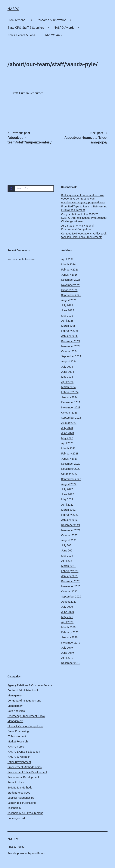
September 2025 (71, 295)
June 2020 (68, 612)
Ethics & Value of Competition (25, 726)
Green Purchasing (18, 731)
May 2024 (67, 377)
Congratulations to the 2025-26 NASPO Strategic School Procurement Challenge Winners (84, 218)
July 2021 (67, 545)
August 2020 (69, 602)
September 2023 (71, 418)
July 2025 (67, 305)
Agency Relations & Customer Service (30, 685)
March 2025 (68, 326)
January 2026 (69, 275)
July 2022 (67, 489)
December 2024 (71, 341)
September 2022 (71, 479)
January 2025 (69, 336)
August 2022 (69, 484)
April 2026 (67, 259)
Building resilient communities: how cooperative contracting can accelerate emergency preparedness (83, 199)
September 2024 (71, 356)
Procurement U (17, 20)
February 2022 (70, 515)
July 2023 (67, 428)
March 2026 (68, 264)
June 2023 (68, 433)
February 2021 (70, 571)
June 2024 (68, 372)
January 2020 (69, 637)
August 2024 (69, 361)
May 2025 (67, 316)
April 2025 (67, 321)
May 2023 (67, 438)
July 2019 (67, 648)
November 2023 (71, 407)
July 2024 (67, 367)
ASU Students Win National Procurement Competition (77, 227)
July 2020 (67, 607)
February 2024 (70, 392)
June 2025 (68, 310)
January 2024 (69, 397)
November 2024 (71, 346)
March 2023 (68, 448)
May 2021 (67, 556)
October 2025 (69, 290)
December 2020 (71, 581)
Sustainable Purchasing (22, 803)
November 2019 (71, 643)
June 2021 (68, 550)
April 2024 (67, 382)
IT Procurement (17, 736)
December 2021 (71, 525)
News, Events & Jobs (21, 35)
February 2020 (70, 632)
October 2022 (69, 474)
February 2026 (70, 270)
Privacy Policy (16, 847)
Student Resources (19, 793)
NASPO (13, 9)
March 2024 (68, 387)
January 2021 (69, 576)
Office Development (19, 762)
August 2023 (69, 423)
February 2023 (70, 454)
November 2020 (71, 586)
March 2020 (68, 627)
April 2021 (67, 561)
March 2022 (68, 510)
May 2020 (67, 617)
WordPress (38, 853)
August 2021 (69, 540)
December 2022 (71, 464)
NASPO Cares (16, 747)
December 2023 (71, 402)
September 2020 (71, 597)
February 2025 (70, 331)
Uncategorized (16, 818)
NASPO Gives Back (19, 757)
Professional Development (23, 777)
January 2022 (69, 520)
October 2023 (69, 413)
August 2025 (69, 300)
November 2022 (71, 469)
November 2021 (71, 530)
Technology (14, 808)
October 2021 (69, 535)
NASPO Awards (64, 28)
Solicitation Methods (20, 788)
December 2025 (71, 280)
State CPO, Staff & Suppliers (26, 28)
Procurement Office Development (27, 772)
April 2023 (67, 443)
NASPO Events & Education (24, 752)
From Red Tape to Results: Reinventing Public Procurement (84, 208)
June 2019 (68, 653)
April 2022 (67, 505)
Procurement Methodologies (25, 767)
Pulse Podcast (16, 782)
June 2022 (68, 494)
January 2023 (69, 459)
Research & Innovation (52, 20)
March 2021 (68, 566)
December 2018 (71, 663)
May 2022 (67, 499)
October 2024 (69, 351)
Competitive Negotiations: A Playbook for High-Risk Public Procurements (84, 235)
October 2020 (69, 591)
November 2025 (71, 285)
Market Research (18, 741)
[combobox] (31, 189)
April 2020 (67, 622)
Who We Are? (53, 35)
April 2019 (67, 658)
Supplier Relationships (21, 798)
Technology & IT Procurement (25, 813)
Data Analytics (16, 711)
